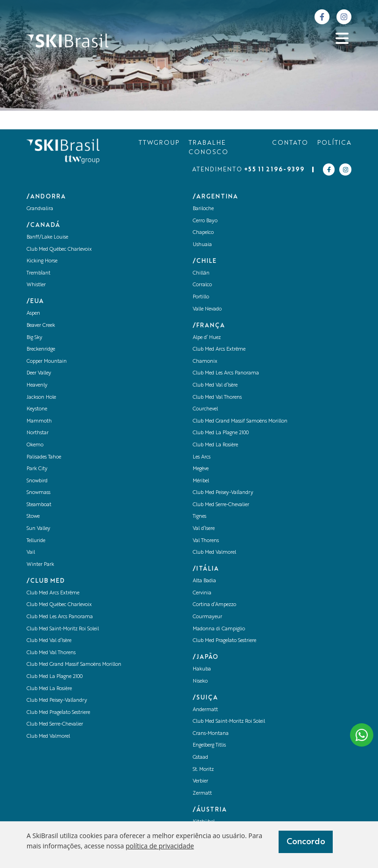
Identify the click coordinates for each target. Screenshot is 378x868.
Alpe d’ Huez (207, 338)
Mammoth (39, 421)
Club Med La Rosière (49, 689)
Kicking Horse (42, 261)
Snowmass (38, 493)
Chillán (201, 273)
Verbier (200, 781)
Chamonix (205, 362)
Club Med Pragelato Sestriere (58, 713)
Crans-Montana (211, 734)
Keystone (37, 409)
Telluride (36, 541)
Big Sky (35, 338)
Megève (201, 469)
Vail (31, 553)
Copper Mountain (47, 362)
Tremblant (38, 273)
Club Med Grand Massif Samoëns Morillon (74, 665)
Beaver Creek (41, 326)
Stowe (33, 517)
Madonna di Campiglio (219, 629)
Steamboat (39, 505)
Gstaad (200, 758)
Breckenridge (41, 349)
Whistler (36, 285)
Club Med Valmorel (48, 737)
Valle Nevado (207, 309)
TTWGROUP (159, 143)
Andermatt (205, 710)
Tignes (199, 517)
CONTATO (290, 143)
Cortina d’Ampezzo (214, 605)
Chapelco (203, 233)
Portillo (201, 297)
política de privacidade (160, 846)
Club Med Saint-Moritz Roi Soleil (63, 629)
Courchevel (205, 409)
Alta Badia (204, 581)
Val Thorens (206, 541)
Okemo (35, 445)
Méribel (201, 481)
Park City (37, 469)
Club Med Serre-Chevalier (55, 724)
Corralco (202, 285)
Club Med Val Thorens (51, 653)
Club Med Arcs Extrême (53, 593)
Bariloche (203, 209)
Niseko (200, 681)
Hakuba (202, 669)
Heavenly (37, 385)
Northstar (38, 433)
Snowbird (37, 481)
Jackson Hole (41, 398)
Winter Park (40, 565)
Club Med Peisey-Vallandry (57, 701)
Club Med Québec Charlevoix (59, 250)
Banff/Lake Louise (47, 237)
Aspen (33, 314)
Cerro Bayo (205, 221)
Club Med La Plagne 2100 (55, 677)
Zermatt (202, 794)
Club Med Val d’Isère (49, 641)
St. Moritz (203, 770)
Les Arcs (202, 457)
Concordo (306, 842)
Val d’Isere (204, 529)
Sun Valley (38, 529)
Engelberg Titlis (209, 745)
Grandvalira (40, 209)
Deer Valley (39, 373)
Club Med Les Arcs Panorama (60, 617)
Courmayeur (207, 617)
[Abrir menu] (342, 38)
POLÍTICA (334, 143)
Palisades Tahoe (44, 457)
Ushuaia (202, 245)
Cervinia (202, 593)
